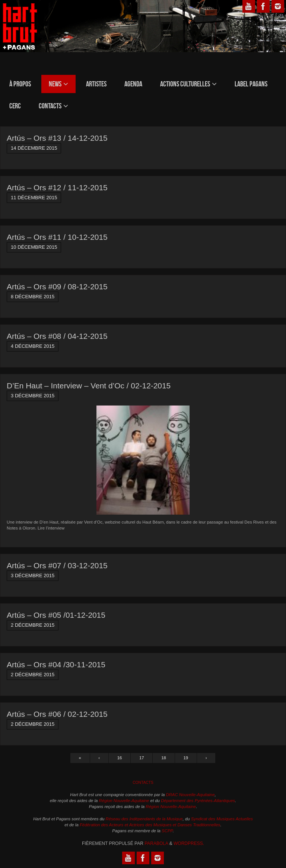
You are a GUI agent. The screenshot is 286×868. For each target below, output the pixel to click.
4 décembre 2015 (33, 346)
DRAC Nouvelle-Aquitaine (190, 795)
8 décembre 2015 (33, 297)
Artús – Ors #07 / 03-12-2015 (57, 565)
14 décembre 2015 (34, 148)
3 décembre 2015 (33, 396)
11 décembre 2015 (34, 198)
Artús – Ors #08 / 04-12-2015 (57, 336)
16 (120, 758)
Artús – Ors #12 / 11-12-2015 (57, 187)
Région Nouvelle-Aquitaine (124, 801)
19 (186, 758)
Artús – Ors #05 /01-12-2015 (56, 615)
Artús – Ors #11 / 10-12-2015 (57, 237)
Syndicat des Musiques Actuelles (222, 819)
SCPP (167, 831)
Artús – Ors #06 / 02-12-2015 (57, 714)
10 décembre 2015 (34, 247)
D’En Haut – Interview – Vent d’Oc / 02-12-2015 (89, 386)
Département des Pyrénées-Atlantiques (198, 801)
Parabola (156, 843)
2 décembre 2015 (33, 625)
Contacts (143, 783)
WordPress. (189, 843)
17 (142, 758)
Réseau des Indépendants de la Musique (144, 819)
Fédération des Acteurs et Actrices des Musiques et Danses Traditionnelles (150, 825)
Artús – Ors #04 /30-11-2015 (56, 664)
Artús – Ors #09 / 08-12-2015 (57, 287)
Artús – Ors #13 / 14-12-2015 (57, 138)
